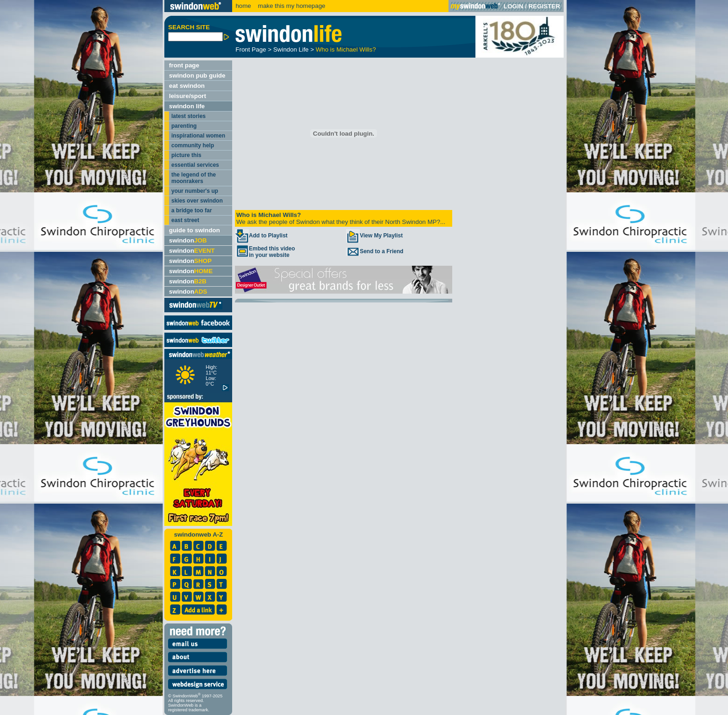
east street (185, 220)
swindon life (187, 106)
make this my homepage (291, 6)
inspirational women (198, 136)
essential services (195, 165)
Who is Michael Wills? (346, 49)
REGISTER (544, 6)
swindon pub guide (197, 75)
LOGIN (513, 6)
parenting (184, 126)
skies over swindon (197, 201)
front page (184, 65)
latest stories (188, 116)
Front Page (251, 49)
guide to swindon (195, 230)
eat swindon (187, 86)
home (243, 6)
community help (193, 145)
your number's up (195, 191)
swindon (188, 240)
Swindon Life (291, 49)
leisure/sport (188, 96)
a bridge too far (192, 210)
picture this (186, 155)
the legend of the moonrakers (194, 178)
